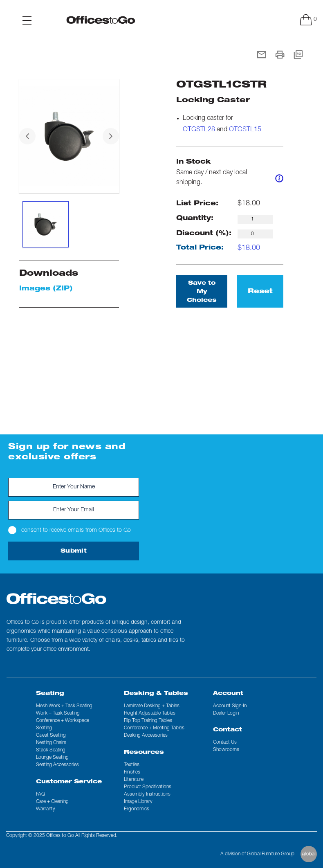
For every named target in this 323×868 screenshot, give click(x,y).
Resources (144, 753)
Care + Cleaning (52, 802)
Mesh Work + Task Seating (64, 706)
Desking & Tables (156, 694)
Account (228, 694)
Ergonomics (137, 809)
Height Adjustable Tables (150, 713)
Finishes (132, 772)
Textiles (132, 765)
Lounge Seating (52, 758)
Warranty (46, 809)
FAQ (40, 794)
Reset (260, 292)
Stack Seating (51, 750)
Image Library (138, 802)
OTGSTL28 (199, 130)
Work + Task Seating (58, 713)
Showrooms (226, 750)
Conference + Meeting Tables (154, 728)
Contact (228, 730)
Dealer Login (226, 713)
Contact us (225, 742)
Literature (134, 780)
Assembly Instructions (147, 794)
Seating (50, 694)
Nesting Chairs (51, 743)
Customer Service (69, 782)
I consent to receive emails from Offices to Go (70, 530)
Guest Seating (51, 735)
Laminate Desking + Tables (152, 706)
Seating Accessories (57, 765)
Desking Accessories (146, 735)
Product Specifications (148, 787)
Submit (74, 551)
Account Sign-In (230, 706)
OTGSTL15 (245, 130)
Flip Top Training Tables (148, 721)
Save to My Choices (202, 292)
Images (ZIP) (46, 289)
